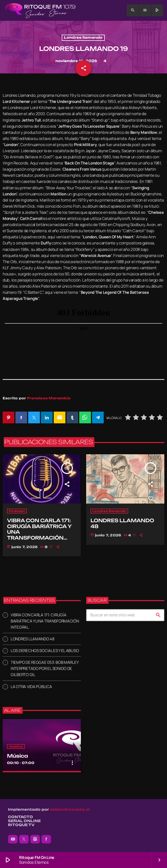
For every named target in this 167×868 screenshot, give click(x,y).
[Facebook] (46, 839)
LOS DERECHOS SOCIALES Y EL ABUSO (45, 651)
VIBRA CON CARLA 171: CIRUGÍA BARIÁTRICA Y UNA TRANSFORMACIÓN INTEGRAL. (45, 621)
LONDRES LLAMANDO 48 (33, 639)
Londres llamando (83, 38)
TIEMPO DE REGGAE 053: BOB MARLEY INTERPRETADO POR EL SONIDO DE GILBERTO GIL (44, 668)
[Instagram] (35, 839)
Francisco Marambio (49, 398)
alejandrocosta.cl (70, 810)
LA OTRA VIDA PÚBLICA (31, 687)
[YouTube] (13, 839)
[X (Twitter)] (24, 839)
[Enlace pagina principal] (40, 10)
